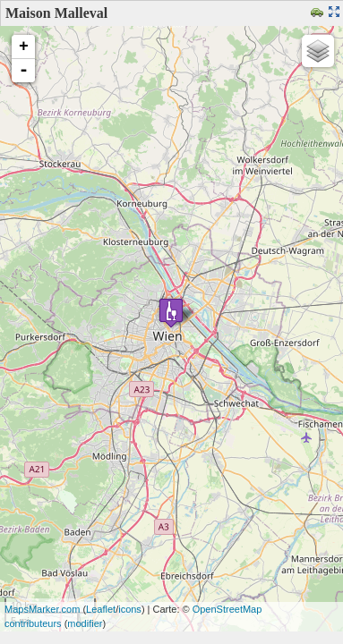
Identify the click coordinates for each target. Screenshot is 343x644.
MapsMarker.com (42, 609)
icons (130, 609)
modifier (85, 623)
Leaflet (101, 609)
